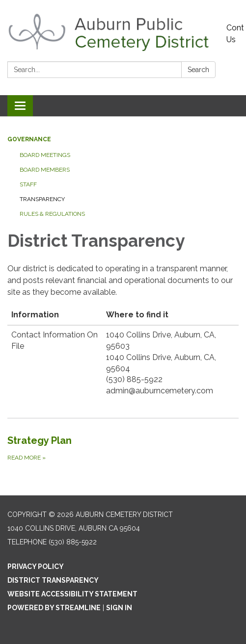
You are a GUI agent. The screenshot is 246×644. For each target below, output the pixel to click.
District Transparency (53, 580)
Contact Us (235, 34)
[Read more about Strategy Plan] (123, 448)
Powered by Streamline (54, 608)
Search (198, 70)
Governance (29, 139)
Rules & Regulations (52, 214)
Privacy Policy (36, 567)
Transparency (42, 199)
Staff (28, 184)
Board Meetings (45, 155)
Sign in (119, 608)
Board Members (45, 170)
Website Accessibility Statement (72, 594)
